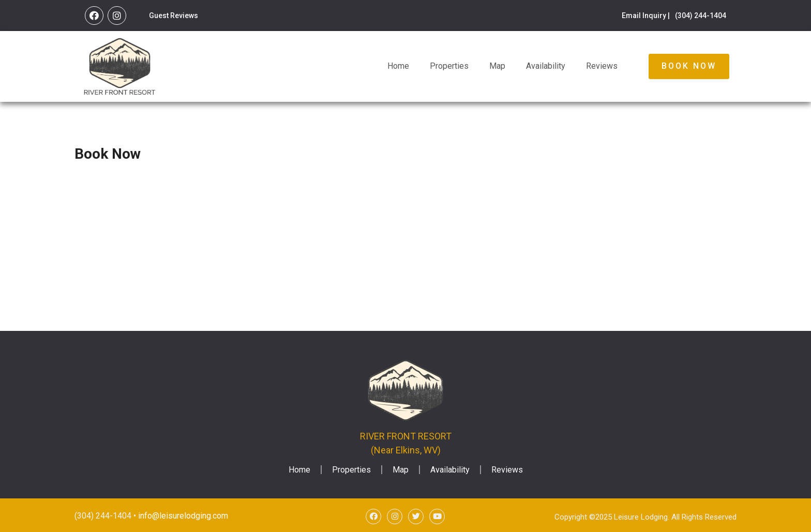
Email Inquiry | (646, 16)
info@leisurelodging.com (183, 516)
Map (497, 66)
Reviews (602, 66)
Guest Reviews (174, 16)
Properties (449, 66)
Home (398, 66)
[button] (689, 66)
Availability (546, 66)
